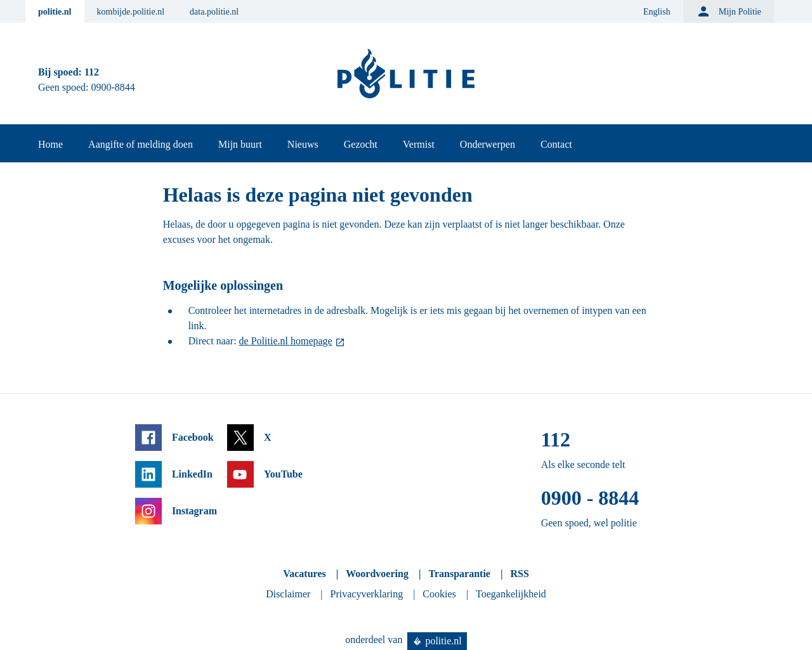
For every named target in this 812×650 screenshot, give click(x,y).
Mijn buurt (240, 144)
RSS (519, 574)
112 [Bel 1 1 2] (92, 72)
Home (50, 144)
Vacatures (304, 574)
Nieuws (303, 144)
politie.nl (55, 12)
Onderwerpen (488, 144)
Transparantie (459, 574)
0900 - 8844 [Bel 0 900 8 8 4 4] (590, 498)
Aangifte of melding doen (141, 144)
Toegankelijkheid (511, 594)
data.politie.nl (214, 12)
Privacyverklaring (367, 594)
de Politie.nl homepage (286, 341)
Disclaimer (288, 594)
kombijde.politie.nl (131, 12)
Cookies (439, 594)
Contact (556, 144)
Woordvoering (377, 574)
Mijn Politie (729, 11)
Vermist (419, 144)
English (657, 12)
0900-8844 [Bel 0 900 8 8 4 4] (113, 87)
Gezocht (361, 144)
